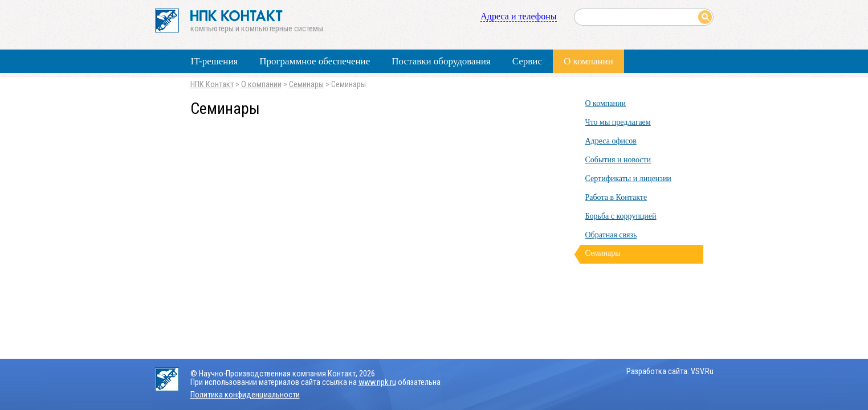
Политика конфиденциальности (245, 395)
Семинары (306, 85)
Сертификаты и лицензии (628, 179)
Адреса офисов (611, 141)
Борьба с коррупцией (621, 216)
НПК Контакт (212, 85)
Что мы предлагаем (618, 122)
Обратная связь (611, 235)
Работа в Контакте (616, 197)
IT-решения (215, 61)
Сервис (527, 61)
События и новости (618, 160)
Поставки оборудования (441, 61)
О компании (588, 61)
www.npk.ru (377, 382)
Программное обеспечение (315, 61)
